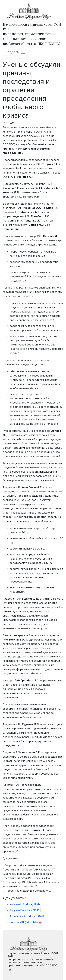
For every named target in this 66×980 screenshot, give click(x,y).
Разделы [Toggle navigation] (16, 52)
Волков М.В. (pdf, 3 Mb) (24, 922)
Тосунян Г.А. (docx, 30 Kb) (25, 910)
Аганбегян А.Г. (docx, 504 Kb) (28, 916)
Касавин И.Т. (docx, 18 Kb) (25, 904)
